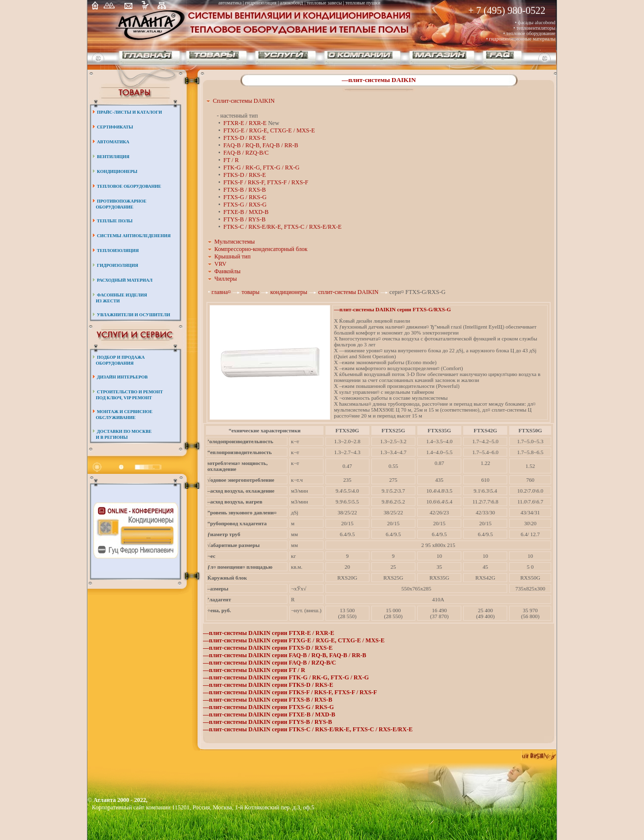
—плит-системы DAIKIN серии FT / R (254, 670)
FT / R (231, 160)
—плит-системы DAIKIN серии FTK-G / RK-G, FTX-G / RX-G (286, 677)
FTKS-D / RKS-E (244, 175)
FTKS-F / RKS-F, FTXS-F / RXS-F (266, 182)
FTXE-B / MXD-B (246, 212)
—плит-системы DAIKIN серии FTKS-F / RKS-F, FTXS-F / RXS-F (290, 692)
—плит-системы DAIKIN (379, 80)
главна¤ (222, 292)
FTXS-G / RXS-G (245, 205)
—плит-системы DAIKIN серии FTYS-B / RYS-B (267, 722)
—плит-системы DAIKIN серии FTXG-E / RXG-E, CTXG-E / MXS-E (294, 640)
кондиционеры (289, 292)
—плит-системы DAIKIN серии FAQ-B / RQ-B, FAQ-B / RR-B (285, 655)
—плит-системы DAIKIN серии (392, 309)
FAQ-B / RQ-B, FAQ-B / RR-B (261, 145)
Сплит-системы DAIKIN (244, 101)
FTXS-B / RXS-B (244, 190)
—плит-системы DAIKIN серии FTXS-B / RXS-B (268, 700)
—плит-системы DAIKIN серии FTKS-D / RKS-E (268, 685)
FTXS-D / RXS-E (244, 138)
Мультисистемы (235, 242)
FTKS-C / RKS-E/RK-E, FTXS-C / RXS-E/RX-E (282, 227)
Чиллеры (226, 279)
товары (250, 292)
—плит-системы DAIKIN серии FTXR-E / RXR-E (269, 633)
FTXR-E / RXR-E (245, 123)
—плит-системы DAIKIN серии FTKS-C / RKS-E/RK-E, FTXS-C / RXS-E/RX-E (308, 729)
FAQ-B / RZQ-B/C (246, 153)
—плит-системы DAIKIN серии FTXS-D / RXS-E (268, 648)
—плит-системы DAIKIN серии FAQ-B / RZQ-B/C (270, 663)
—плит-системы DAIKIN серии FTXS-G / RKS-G (268, 707)
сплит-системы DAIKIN (349, 292)
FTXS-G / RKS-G (245, 197)
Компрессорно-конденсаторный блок (261, 249)
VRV (220, 264)
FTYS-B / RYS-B (244, 219)
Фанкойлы (227, 271)
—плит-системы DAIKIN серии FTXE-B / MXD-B (269, 714)
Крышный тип (232, 256)
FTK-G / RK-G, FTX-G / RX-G (261, 168)
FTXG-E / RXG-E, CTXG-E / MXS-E (269, 130)
